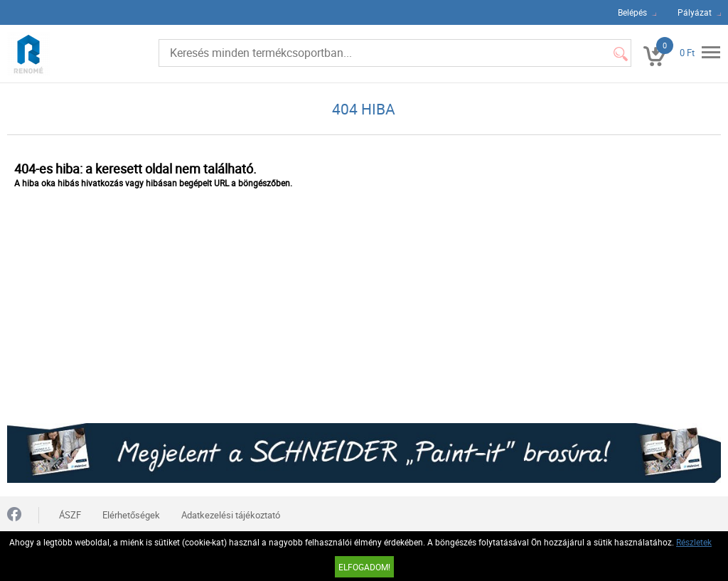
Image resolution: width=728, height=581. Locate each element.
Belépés (632, 12)
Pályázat (695, 12)
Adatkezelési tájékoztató (231, 515)
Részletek (694, 542)
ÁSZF (70, 515)
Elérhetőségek (131, 515)
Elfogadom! (364, 567)
